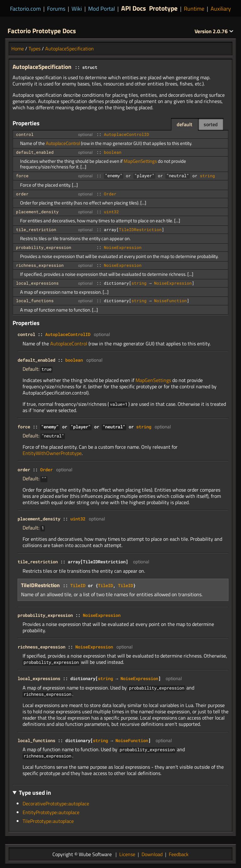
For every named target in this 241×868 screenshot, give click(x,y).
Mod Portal (102, 9)
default (185, 124)
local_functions (35, 301)
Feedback (179, 854)
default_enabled (35, 152)
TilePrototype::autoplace (48, 821)
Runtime (194, 9)
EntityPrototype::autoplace (51, 812)
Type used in (35, 792)
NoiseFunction (170, 301)
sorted (211, 124)
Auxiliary (221, 9)
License (127, 854)
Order (110, 194)
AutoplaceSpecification (70, 49)
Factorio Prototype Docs (42, 31)
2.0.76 (214, 31)
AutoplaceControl (63, 143)
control (25, 134)
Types (35, 49)
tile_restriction (36, 230)
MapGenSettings (140, 161)
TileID (78, 585)
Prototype (163, 8)
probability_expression (44, 247)
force (22, 176)
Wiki (77, 9)
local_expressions (37, 283)
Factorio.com (25, 9)
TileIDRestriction (140, 230)
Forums (56, 9)
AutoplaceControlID (126, 134)
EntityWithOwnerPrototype (52, 453)
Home (18, 49)
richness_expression (40, 265)
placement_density (37, 212)
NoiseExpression (123, 247)
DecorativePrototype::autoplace (56, 803)
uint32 (111, 212)
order (22, 194)
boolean (113, 152)
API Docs (134, 8)
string (207, 176)
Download (152, 854)
